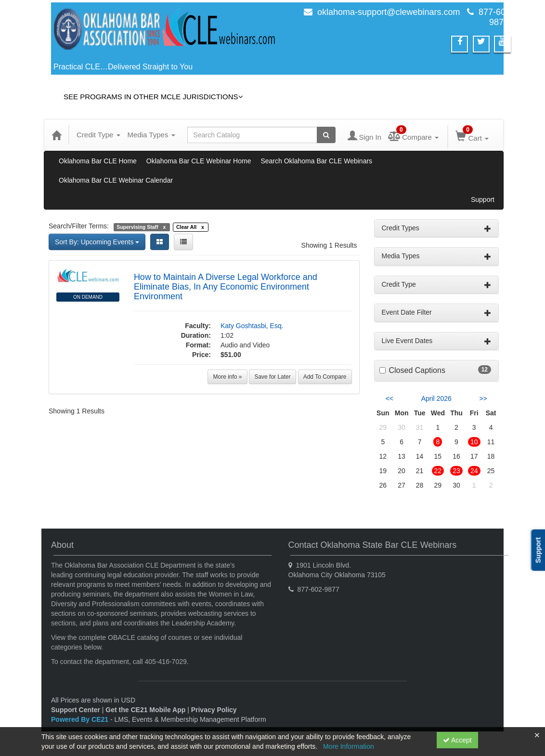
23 (456, 471)
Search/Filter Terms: (79, 226)
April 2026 (436, 398)
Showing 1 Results (329, 245)
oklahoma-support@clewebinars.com (389, 12)
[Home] (56, 135)
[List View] (183, 242)
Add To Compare (325, 377)
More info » (227, 377)
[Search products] (326, 135)
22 (438, 471)
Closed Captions (417, 370)
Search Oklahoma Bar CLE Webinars (316, 161)
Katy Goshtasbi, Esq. (252, 326)
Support (483, 199)
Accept (457, 740)
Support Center (76, 710)
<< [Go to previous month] (389, 398)
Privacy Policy (214, 710)
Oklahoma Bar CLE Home (98, 161)
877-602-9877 (496, 17)
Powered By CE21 (81, 719)
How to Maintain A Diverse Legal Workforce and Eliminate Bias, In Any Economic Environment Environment (226, 287)
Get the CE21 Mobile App (145, 710)
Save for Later (272, 377)
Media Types (151, 135)
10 (474, 442)
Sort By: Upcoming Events (97, 242)
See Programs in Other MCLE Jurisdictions (153, 97)
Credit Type (98, 135)
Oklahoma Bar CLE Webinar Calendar (116, 180)
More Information (349, 746)
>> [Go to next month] (483, 398)
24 (474, 471)
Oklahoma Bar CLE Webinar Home (199, 161)
